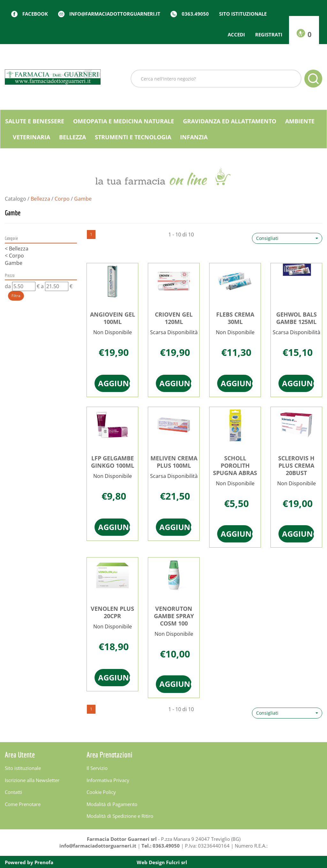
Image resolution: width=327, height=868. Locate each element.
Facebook (35, 14)
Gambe (14, 263)
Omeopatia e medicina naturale (124, 121)
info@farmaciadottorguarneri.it (115, 14)
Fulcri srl (177, 862)
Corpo (62, 199)
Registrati (269, 35)
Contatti (13, 792)
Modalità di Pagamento (112, 804)
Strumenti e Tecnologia (133, 137)
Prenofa (44, 862)
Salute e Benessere (35, 121)
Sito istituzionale (243, 14)
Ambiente (300, 121)
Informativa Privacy (108, 780)
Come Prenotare (23, 804)
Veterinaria (31, 137)
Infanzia (194, 137)
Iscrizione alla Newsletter (32, 780)
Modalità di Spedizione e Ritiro (120, 816)
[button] (287, 238)
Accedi (236, 35)
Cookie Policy (101, 792)
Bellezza (72, 137)
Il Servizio (97, 768)
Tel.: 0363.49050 (161, 846)
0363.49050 (195, 14)
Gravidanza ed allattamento (230, 121)
